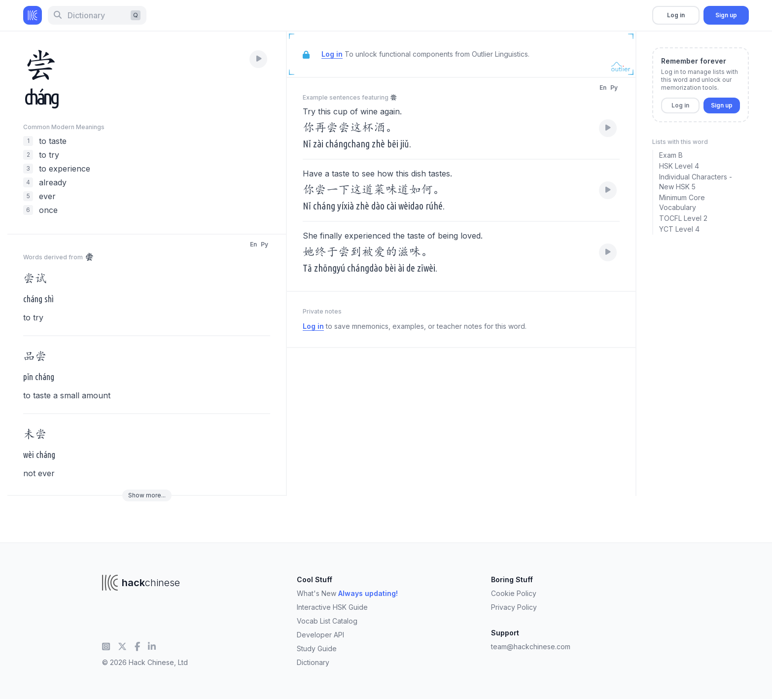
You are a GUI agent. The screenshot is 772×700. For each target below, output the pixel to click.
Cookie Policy (514, 593)
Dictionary (313, 662)
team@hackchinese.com (531, 647)
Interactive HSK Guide (332, 607)
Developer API (320, 635)
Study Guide (317, 648)
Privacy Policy (514, 607)
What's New (347, 593)
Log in (676, 15)
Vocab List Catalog (327, 621)
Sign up (726, 15)
